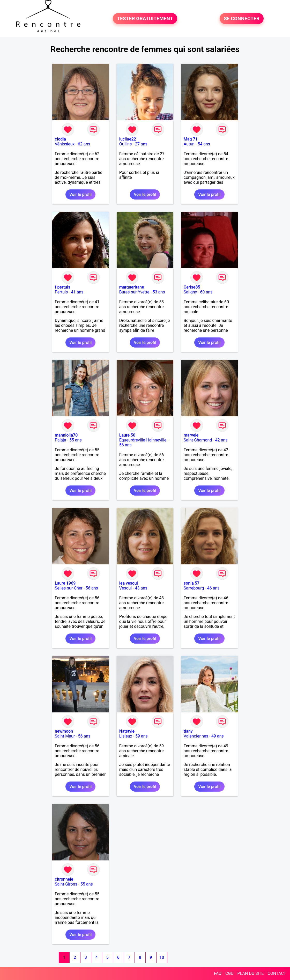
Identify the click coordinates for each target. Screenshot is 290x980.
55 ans (76, 440)
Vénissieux (65, 144)
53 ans (159, 292)
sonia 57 (192, 583)
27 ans (141, 144)
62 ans (84, 144)
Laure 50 (127, 435)
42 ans (221, 440)
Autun (189, 144)
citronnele (64, 879)
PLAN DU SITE (251, 973)
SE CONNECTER (242, 19)
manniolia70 (66, 435)
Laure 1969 (65, 583)
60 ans (206, 292)
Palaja (61, 440)
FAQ (218, 973)
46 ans (213, 588)
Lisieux (126, 736)
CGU (229, 973)
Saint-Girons (66, 884)
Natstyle (127, 731)
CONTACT (277, 973)
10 (162, 957)
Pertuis (61, 292)
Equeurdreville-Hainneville (143, 440)
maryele (191, 435)
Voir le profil (80, 194)
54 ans (204, 144)
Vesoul (125, 588)
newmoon (64, 731)
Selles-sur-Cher (69, 588)
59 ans (142, 736)
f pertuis (63, 287)
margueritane (132, 287)
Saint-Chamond (198, 440)
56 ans (125, 445)
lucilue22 (128, 139)
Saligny (190, 292)
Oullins (126, 144)
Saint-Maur (65, 736)
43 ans (141, 588)
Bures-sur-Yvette (134, 292)
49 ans (218, 736)
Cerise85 (192, 287)
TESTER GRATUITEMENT (145, 19)
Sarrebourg (194, 588)
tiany (188, 731)
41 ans (77, 292)
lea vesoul (129, 583)
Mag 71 (191, 139)
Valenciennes (196, 736)
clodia (60, 139)
